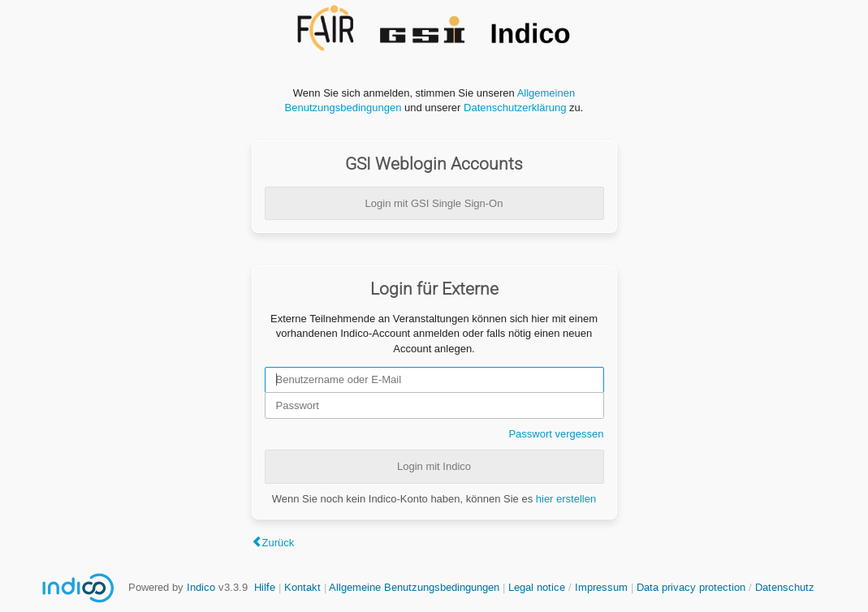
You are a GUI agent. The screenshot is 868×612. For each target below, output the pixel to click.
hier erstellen (566, 499)
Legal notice (538, 587)
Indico (201, 587)
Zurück (279, 543)
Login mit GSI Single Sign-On (434, 203)
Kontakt (302, 587)
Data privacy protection (693, 587)
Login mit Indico (434, 466)
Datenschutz (785, 587)
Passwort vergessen (556, 434)
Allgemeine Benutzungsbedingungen (414, 587)
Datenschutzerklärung (515, 108)
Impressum (601, 587)
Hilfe (265, 587)
